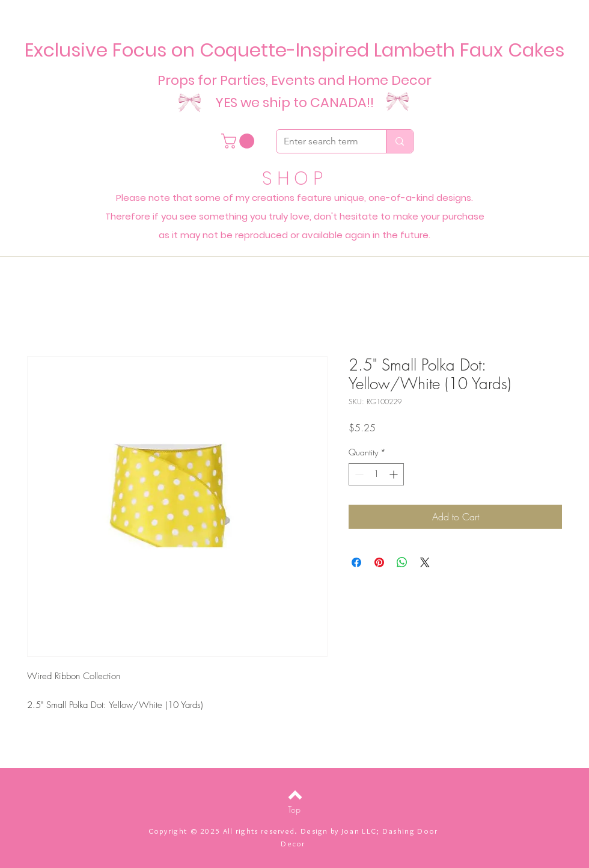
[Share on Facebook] (356, 562)
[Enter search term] (322, 141)
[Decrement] (358, 474)
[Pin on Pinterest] (379, 562)
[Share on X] (425, 562)
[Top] (294, 810)
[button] (240, 141)
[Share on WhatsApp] (402, 562)
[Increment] (395, 474)
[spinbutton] (376, 474)
